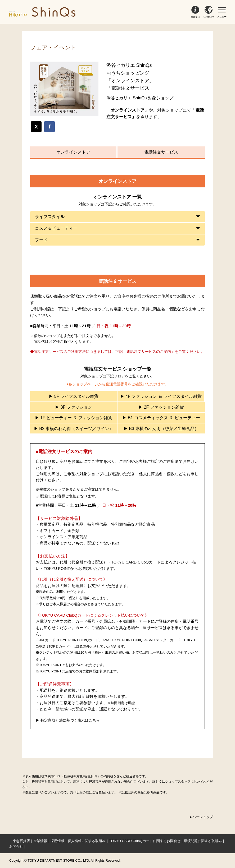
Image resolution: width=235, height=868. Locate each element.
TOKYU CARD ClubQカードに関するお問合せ (145, 841)
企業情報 (40, 841)
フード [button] (41, 240)
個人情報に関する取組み (87, 841)
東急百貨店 (21, 841)
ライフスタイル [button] (50, 217)
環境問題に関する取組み (203, 841)
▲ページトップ (201, 817)
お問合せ (16, 846)
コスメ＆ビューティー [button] (56, 228)
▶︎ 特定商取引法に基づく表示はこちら (68, 720)
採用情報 (57, 841)
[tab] (118, 217)
